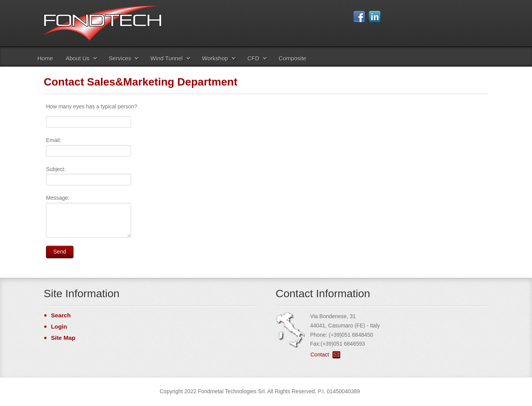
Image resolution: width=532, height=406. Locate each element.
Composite (293, 58)
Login (59, 326)
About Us (78, 58)
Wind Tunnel (166, 58)
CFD (253, 58)
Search (61, 315)
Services (120, 58)
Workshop (215, 58)
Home (45, 58)
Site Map (63, 338)
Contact (320, 355)
